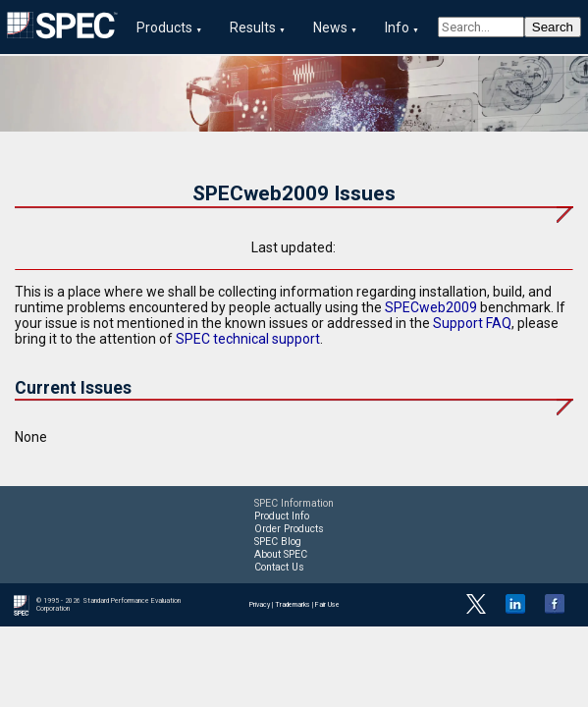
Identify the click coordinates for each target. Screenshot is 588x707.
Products (164, 27)
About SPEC (281, 554)
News (330, 27)
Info (397, 27)
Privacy (260, 605)
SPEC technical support (248, 339)
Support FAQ (472, 323)
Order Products (289, 529)
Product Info (282, 516)
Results (253, 27)
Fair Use (327, 605)
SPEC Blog (278, 542)
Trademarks (293, 605)
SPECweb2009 (431, 307)
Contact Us (279, 567)
